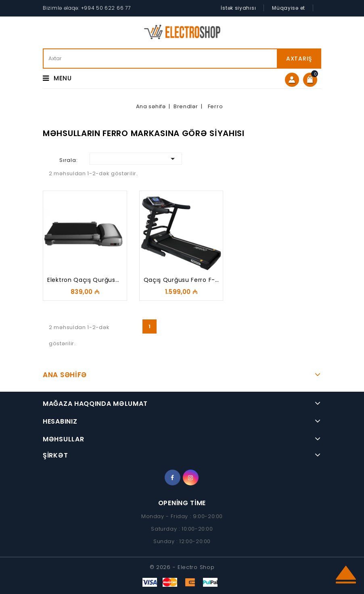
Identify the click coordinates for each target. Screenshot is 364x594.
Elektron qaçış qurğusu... (86, 280)
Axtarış (299, 59)
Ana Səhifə (65, 375)
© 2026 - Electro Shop (182, 567)
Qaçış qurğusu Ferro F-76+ (185, 280)
